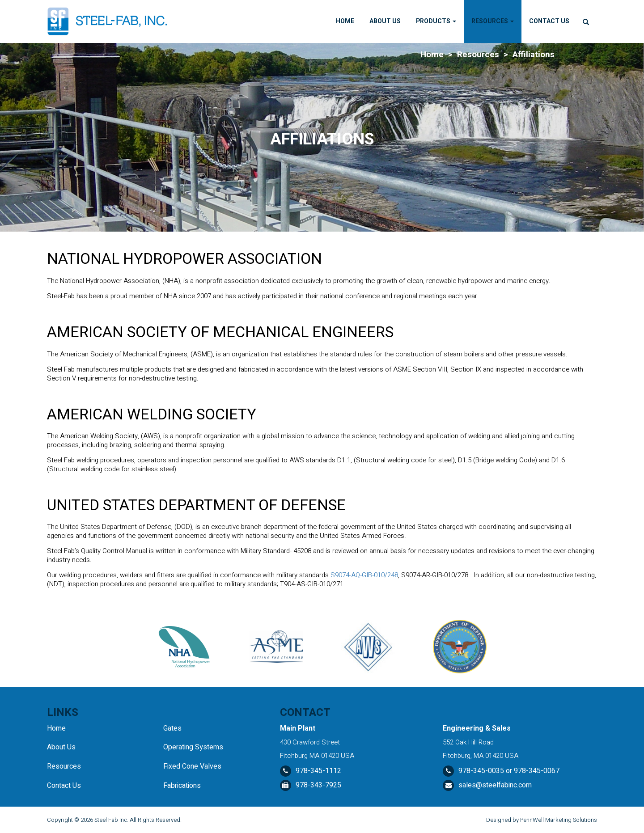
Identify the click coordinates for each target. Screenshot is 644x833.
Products (436, 21)
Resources (493, 21)
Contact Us (549, 21)
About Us (385, 21)
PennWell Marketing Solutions (559, 820)
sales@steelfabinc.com (495, 785)
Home (345, 21)
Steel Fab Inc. (111, 820)
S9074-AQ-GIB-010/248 (364, 575)
